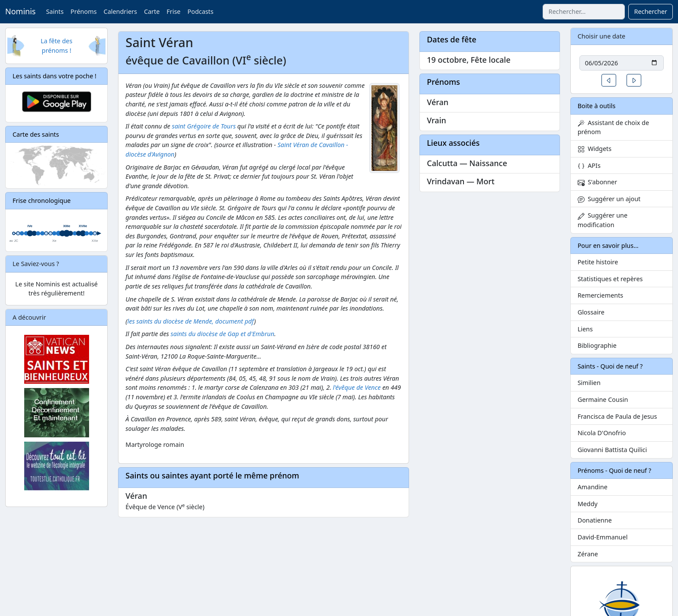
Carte (152, 11)
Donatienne (595, 520)
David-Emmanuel (603, 537)
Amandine (593, 487)
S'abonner (598, 182)
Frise (173, 11)
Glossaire (591, 312)
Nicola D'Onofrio (602, 433)
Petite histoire (598, 262)
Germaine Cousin (603, 399)
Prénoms (83, 11)
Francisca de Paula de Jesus (617, 416)
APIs (589, 165)
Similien (589, 383)
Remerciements (601, 295)
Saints (55, 11)
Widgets (595, 149)
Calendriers (120, 11)
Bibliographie (597, 345)
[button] (609, 80)
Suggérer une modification (603, 220)
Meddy (588, 504)
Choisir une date (602, 36)
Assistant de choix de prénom (613, 127)
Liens (585, 329)
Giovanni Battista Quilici (612, 450)
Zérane (588, 554)
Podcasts (200, 11)
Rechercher (651, 11)
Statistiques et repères (610, 279)
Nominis (20, 11)
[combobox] (584, 12)
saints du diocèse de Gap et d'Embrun (223, 334)
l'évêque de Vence (357, 387)
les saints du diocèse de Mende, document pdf (191, 321)
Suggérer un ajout (609, 199)
